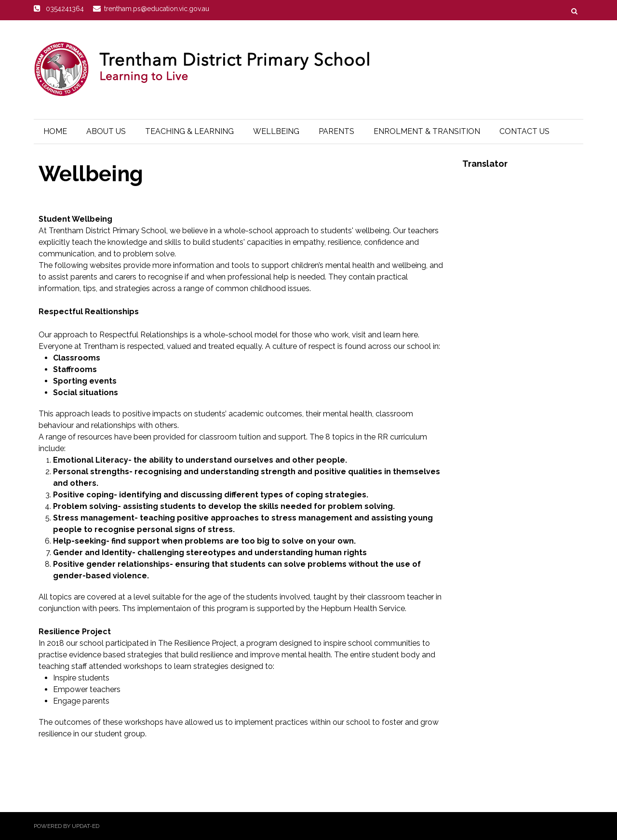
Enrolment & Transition (427, 131)
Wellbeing (276, 131)
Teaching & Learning (189, 131)
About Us (106, 131)
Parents (336, 131)
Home (55, 131)
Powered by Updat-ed (67, 826)
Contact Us (524, 131)
